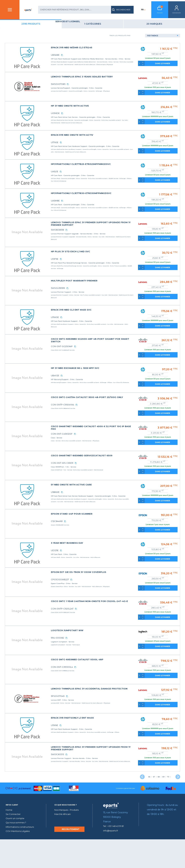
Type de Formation (21, 92)
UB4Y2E (91, 389)
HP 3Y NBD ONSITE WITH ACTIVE (105, 113)
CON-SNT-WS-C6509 (98, 481)
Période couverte (21, 86)
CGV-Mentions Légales (19, 860)
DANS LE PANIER (169, 68)
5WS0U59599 (94, 301)
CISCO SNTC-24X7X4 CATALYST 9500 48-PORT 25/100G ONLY (112, 411)
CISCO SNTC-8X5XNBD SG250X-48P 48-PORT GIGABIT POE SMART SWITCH (116, 353)
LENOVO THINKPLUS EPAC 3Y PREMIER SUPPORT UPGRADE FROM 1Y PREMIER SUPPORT (114, 236)
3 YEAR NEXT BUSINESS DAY (102, 567)
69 (163, 801)
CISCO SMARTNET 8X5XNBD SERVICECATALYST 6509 (115, 474)
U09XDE (92, 121)
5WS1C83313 (93, 778)
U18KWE (91, 513)
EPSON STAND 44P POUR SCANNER (106, 537)
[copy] (98, 60)
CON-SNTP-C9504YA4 (98, 418)
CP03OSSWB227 (96, 603)
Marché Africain (63, 843)
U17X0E (91, 150)
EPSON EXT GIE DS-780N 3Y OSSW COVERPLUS (112, 596)
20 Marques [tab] (162, 29)
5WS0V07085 (94, 92)
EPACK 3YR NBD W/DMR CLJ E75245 (106, 52)
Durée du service (20, 76)
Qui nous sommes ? (17, 851)
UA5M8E (92, 211)
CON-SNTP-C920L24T (98, 632)
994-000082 (94, 661)
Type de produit (19, 65)
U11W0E (91, 330)
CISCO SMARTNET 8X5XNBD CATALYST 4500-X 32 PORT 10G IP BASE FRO (114, 443)
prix (12, 102)
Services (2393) (21, 49)
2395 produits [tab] (71, 29)
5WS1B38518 (93, 243)
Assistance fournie (21, 71)
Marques (15, 60)
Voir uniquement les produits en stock (28, 111)
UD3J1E (91, 574)
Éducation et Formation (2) (28, 46)
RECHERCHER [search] (116, 10)
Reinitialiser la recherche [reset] (26, 121)
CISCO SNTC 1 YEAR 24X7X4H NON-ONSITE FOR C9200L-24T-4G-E (112, 626)
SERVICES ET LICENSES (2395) (27, 43)
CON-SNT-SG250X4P (98, 360)
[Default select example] (168, 40)
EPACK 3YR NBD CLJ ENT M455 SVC (106, 323)
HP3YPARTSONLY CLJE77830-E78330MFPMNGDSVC (115, 204)
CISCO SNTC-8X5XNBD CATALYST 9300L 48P (111, 683)
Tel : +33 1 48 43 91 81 (115, 855)
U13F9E (91, 272)
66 (149, 801)
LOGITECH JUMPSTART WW (102, 654)
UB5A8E (91, 60)
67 (154, 801)
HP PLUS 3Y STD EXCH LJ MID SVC (105, 264)
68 (159, 801)
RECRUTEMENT (71, 858)
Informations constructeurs (21, 855)
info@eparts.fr (111, 859)
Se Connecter (13, 843)
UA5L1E (91, 179)
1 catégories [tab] (117, 29)
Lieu (12, 81)
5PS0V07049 (94, 720)
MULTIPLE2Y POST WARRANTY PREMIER (109, 294)
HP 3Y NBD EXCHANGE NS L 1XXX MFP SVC (110, 381)
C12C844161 (93, 545)
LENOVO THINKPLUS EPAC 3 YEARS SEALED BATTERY (116, 84)
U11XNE (91, 749)
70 (168, 801)
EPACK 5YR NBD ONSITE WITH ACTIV (107, 143)
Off (10, 110)
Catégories (16, 37)
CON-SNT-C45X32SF (97, 450)
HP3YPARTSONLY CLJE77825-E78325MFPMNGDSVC (115, 172)
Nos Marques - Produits (68, 839)
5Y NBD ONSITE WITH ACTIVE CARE (106, 506)
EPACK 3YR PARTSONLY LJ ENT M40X (107, 741)
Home (9, 839)
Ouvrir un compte (16, 847)
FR (137, 10)
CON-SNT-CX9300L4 (98, 691)
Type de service (19, 97)
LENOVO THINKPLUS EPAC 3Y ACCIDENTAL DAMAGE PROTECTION (115, 713)
